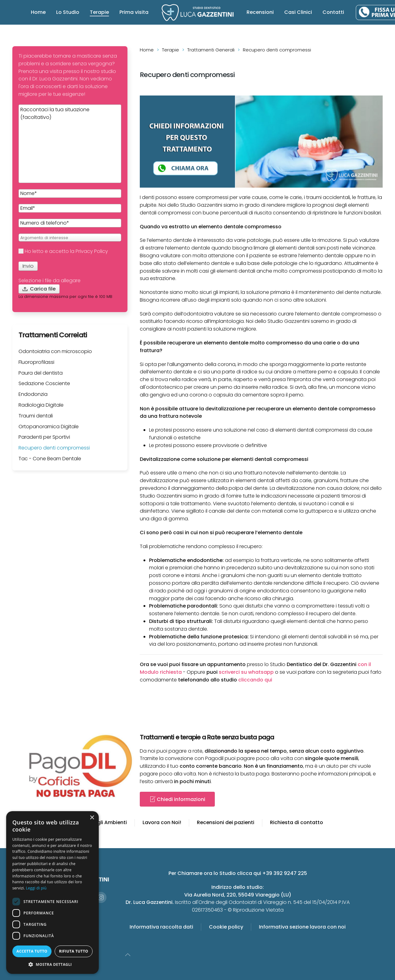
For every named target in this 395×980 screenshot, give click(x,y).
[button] (52, 964)
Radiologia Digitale (41, 405)
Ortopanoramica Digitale (49, 427)
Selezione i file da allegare (50, 281)
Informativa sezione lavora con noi (302, 927)
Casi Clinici (298, 12)
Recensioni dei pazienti (226, 822)
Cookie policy (226, 927)
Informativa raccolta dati (161, 927)
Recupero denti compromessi (54, 448)
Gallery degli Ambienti (99, 822)
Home (38, 12)
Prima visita (134, 12)
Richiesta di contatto (297, 822)
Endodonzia (33, 394)
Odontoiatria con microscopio (55, 351)
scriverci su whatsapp (246, 672)
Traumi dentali (36, 416)
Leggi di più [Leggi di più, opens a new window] (36, 888)
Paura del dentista (41, 373)
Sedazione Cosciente (44, 383)
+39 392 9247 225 (285, 873)
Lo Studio (68, 12)
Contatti (333, 12)
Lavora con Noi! (162, 822)
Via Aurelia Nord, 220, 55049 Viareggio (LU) (238, 895)
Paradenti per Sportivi (44, 437)
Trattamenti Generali (211, 50)
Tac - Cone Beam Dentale (50, 459)
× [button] (92, 818)
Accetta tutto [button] (32, 951)
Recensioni (260, 12)
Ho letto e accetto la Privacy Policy (63, 251)
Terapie (99, 12)
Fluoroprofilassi (36, 362)
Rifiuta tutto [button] (74, 951)
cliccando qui (255, 680)
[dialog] (52, 893)
